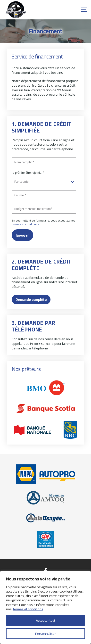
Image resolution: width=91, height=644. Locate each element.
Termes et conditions (28, 609)
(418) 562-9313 (42, 343)
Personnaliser (45, 634)
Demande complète (31, 300)
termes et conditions (25, 224)
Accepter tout (45, 620)
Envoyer (23, 235)
